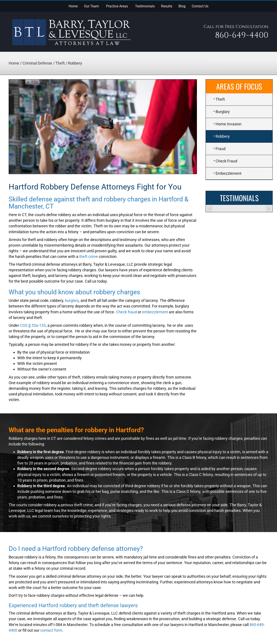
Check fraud (126, 312)
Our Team (91, 6)
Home (73, 6)
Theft (60, 63)
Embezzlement (229, 173)
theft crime (89, 256)
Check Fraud (226, 161)
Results (167, 6)
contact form (51, 630)
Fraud (221, 149)
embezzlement (155, 312)
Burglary (223, 112)
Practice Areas (117, 6)
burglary (72, 300)
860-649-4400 (242, 35)
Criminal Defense (37, 63)
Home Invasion (229, 124)
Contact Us (200, 6)
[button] (100, 6)
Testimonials (145, 6)
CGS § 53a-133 (33, 325)
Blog (182, 6)
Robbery (223, 136)
